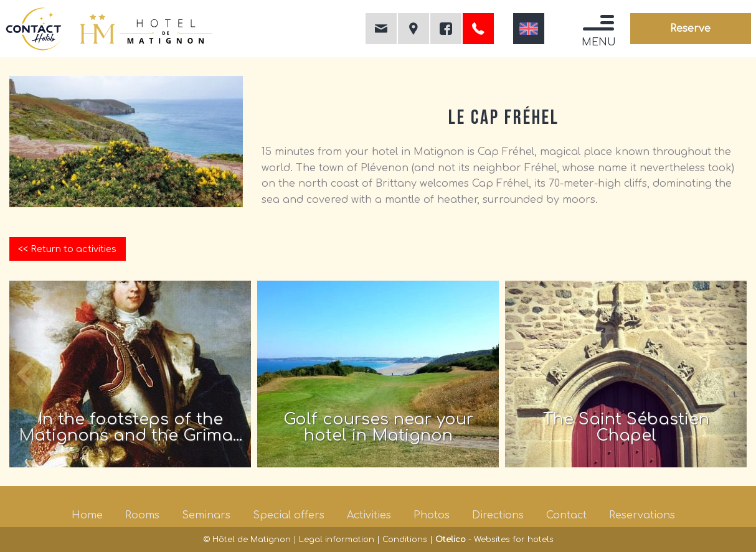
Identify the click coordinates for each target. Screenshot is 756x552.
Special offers (289, 515)
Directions (498, 515)
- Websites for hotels (494, 540)
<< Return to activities (67, 249)
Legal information (337, 540)
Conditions (405, 540)
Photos (432, 515)
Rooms (142, 515)
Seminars (206, 515)
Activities (369, 515)
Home (87, 515)
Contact (566, 515)
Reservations (642, 515)
